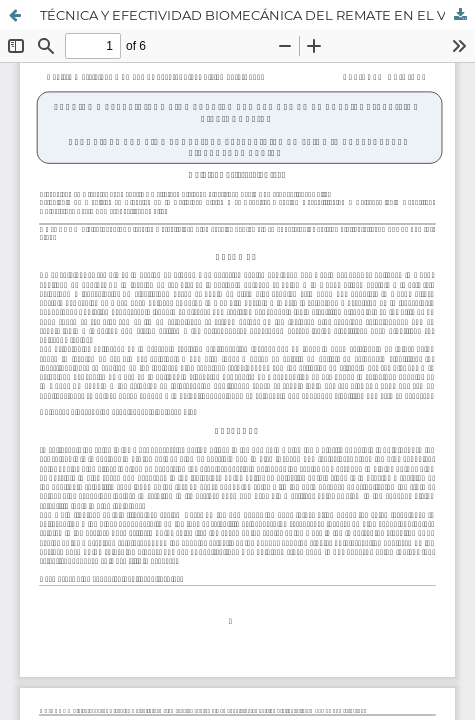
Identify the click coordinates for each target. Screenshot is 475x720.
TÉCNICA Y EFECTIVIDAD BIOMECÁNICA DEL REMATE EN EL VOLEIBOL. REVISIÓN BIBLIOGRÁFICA (257, 15)
